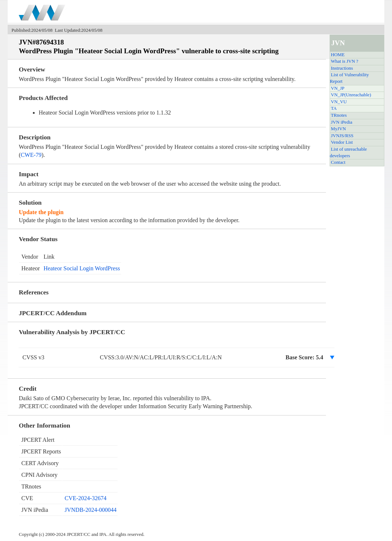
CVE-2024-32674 (86, 498)
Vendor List (342, 142)
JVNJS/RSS (342, 136)
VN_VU (339, 102)
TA (334, 108)
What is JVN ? (345, 61)
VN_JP (338, 88)
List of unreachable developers (349, 152)
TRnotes (339, 115)
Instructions (342, 68)
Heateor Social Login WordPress (82, 268)
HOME (338, 55)
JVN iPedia (342, 122)
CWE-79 (31, 155)
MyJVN (339, 129)
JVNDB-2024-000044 (91, 510)
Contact (338, 162)
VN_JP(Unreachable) (351, 95)
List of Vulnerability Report (349, 78)
